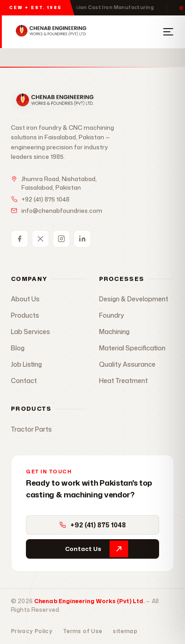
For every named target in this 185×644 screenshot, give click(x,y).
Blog (18, 348)
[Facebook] (20, 239)
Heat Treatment (123, 381)
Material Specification (132, 348)
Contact (24, 381)
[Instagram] (61, 239)
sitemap (125, 631)
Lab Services (30, 332)
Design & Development (134, 299)
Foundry (112, 315)
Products (25, 315)
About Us (25, 299)
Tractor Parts (31, 429)
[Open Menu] (168, 32)
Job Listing (26, 364)
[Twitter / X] (40, 239)
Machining (114, 332)
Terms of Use (82, 631)
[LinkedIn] (82, 239)
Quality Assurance (127, 364)
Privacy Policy (32, 631)
